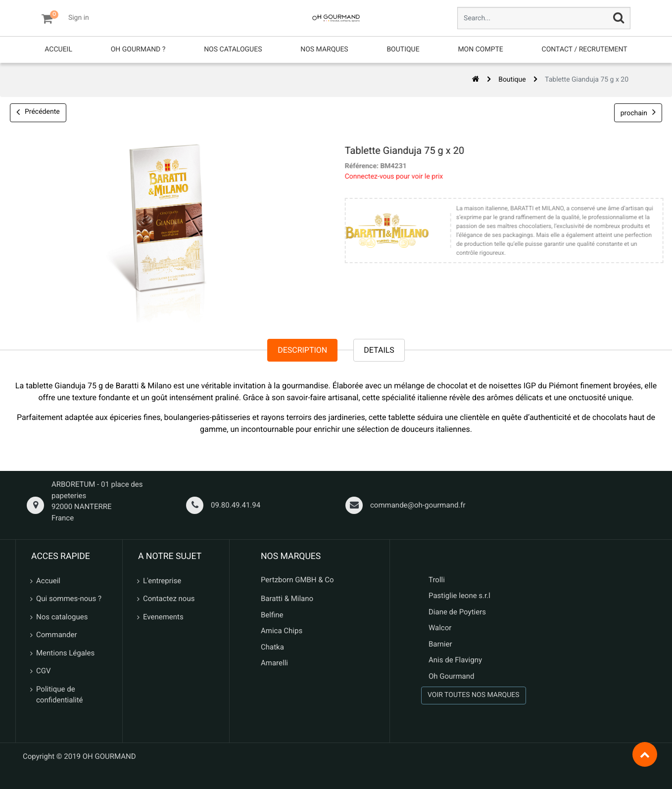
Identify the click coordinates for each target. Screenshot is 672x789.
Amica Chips (282, 631)
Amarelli (274, 663)
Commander (57, 635)
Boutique (512, 80)
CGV (44, 671)
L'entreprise (162, 581)
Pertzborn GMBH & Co (297, 580)
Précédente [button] (38, 113)
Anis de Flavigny (455, 660)
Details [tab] (379, 350)
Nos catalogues (62, 617)
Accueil (48, 581)
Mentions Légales (65, 653)
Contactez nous (169, 599)
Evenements (163, 617)
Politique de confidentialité (60, 695)
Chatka (272, 647)
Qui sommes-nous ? (69, 599)
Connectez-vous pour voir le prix (387, 177)
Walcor (440, 628)
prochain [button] (638, 112)
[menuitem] (58, 50)
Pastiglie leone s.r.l (460, 596)
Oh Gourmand (451, 676)
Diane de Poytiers (457, 612)
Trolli (437, 580)
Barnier (440, 644)
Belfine (272, 615)
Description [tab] (302, 350)
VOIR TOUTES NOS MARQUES (474, 695)
